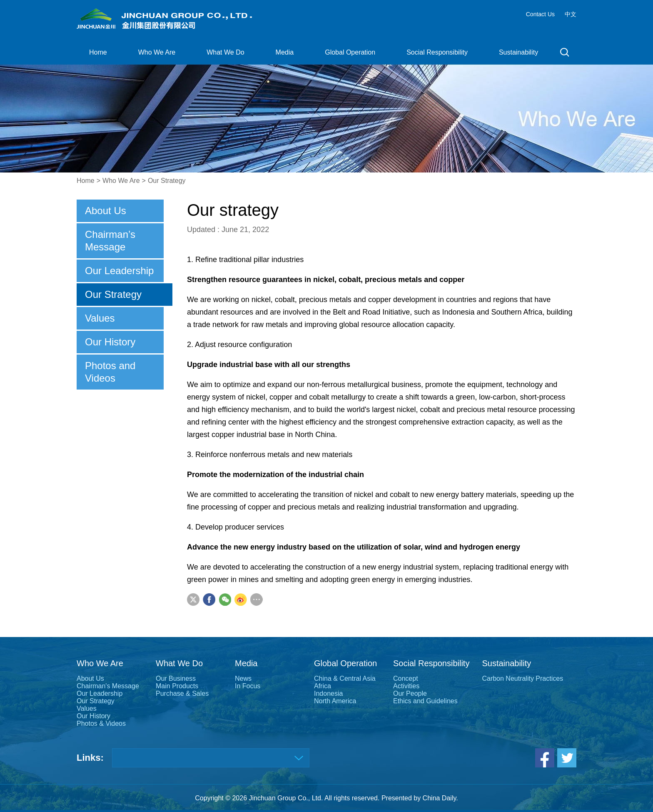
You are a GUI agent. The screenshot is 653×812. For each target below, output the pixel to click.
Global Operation (350, 52)
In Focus (248, 686)
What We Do (225, 52)
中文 (571, 14)
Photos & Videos (101, 723)
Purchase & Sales (182, 693)
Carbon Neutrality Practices (522, 678)
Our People (410, 693)
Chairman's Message (108, 686)
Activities (406, 686)
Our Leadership (119, 271)
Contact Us (540, 14)
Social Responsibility (437, 52)
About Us (106, 211)
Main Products (177, 686)
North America (335, 701)
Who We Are (157, 52)
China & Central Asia (345, 678)
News (243, 678)
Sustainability (518, 52)
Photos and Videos (110, 372)
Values (100, 318)
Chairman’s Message (110, 241)
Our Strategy (167, 181)
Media (285, 52)
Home (98, 52)
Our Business (176, 678)
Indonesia (328, 693)
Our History (110, 342)
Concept (406, 678)
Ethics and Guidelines (425, 701)
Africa (323, 686)
